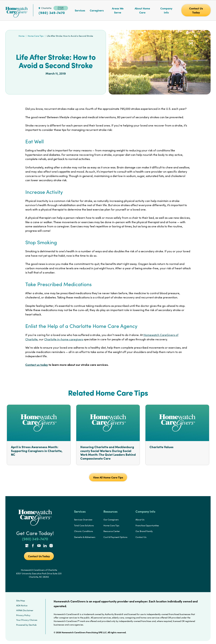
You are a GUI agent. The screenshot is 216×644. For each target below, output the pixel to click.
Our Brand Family (144, 531)
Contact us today (37, 365)
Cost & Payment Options (115, 537)
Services (80, 10)
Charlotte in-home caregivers (64, 339)
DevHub (33, 625)
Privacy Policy (23, 615)
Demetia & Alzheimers (85, 537)
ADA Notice (22, 605)
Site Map (21, 601)
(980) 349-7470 (52, 13)
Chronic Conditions (84, 531)
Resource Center (112, 531)
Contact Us (141, 537)
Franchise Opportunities (147, 525)
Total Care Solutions (84, 525)
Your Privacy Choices (27, 620)
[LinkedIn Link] (45, 546)
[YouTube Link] (39, 546)
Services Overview (83, 520)
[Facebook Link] (33, 546)
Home (22, 36)
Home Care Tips (36, 36)
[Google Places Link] (27, 546)
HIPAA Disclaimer (25, 610)
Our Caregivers (111, 520)
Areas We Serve (118, 10)
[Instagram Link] (51, 546)
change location (61, 8)
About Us (140, 520)
